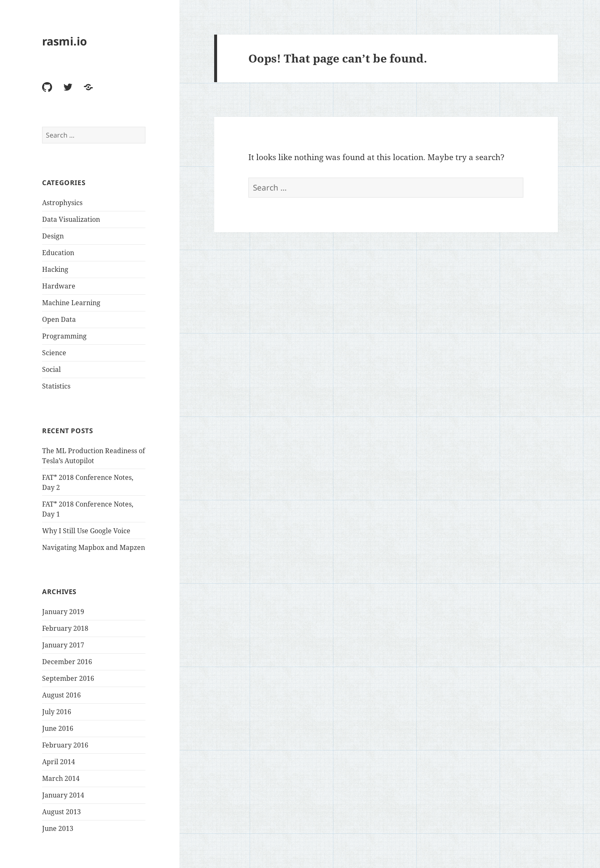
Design (53, 236)
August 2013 (61, 812)
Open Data (59, 319)
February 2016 (65, 745)
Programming (64, 336)
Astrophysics (62, 203)
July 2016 (57, 712)
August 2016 (61, 695)
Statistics (56, 386)
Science (54, 353)
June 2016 (58, 728)
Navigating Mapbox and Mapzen (94, 547)
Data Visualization (71, 219)
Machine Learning (71, 303)
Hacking (55, 269)
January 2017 (63, 645)
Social (51, 369)
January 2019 (63, 612)
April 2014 (59, 762)
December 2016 (67, 662)
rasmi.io (65, 41)
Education (58, 253)
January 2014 (63, 795)
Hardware (59, 286)
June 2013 (58, 828)
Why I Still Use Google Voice (86, 531)
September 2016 (68, 678)
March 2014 (61, 778)
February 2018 (65, 628)
